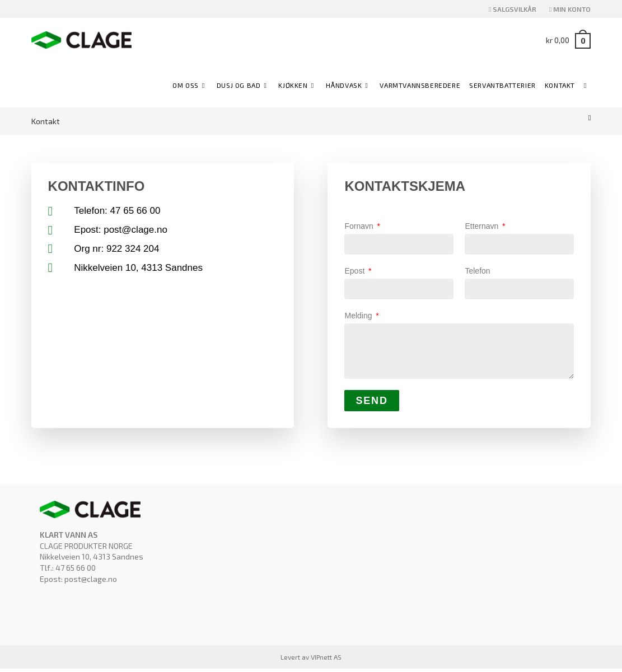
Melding (359, 317)
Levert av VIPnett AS (311, 660)
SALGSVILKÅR (513, 9)
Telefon (477, 272)
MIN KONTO (570, 9)
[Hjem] (590, 118)
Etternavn (483, 226)
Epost (356, 272)
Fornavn (360, 226)
